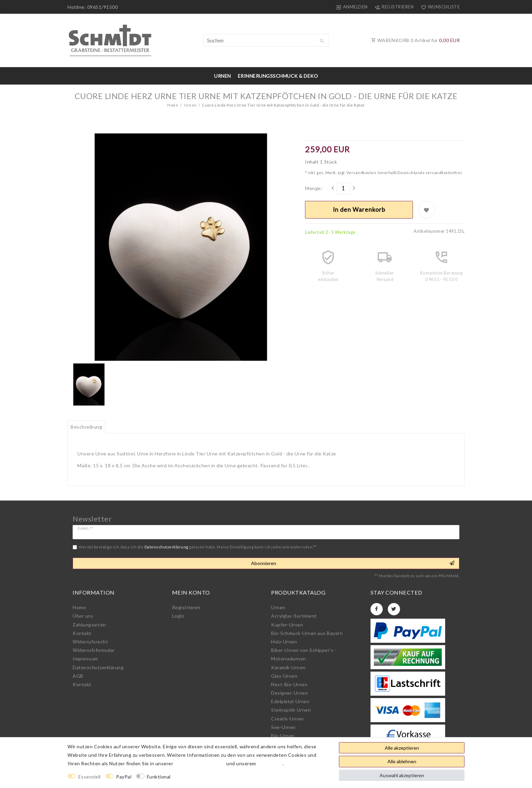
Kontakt (82, 633)
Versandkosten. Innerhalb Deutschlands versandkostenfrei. (404, 173)
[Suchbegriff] (266, 40)
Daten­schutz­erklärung (98, 667)
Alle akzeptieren (402, 748)
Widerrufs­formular (94, 650)
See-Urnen (283, 727)
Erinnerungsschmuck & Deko (278, 76)
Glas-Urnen (284, 676)
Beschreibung (86, 427)
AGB (78, 676)
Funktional (159, 777)
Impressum (85, 659)
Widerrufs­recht (90, 642)
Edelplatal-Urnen (290, 701)
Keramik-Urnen (288, 667)
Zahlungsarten (89, 625)
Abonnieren (353, 563)
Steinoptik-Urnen (291, 710)
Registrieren (186, 607)
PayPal (124, 777)
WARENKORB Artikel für (415, 40)
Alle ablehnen (402, 761)
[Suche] (322, 41)
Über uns (83, 616)
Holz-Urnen (284, 642)
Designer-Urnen (289, 693)
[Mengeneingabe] (343, 188)
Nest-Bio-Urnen (289, 684)
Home (173, 105)
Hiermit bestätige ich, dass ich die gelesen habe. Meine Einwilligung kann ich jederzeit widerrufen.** (198, 547)
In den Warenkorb (359, 210)
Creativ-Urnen (288, 719)
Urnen (223, 76)
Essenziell (90, 777)
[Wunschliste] (439, 7)
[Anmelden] (352, 7)
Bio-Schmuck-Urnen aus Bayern (307, 633)
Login (178, 616)
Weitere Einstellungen (202, 777)
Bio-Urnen (283, 736)
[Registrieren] (394, 7)
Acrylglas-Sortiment (294, 616)
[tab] (87, 427)
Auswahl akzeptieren (402, 775)
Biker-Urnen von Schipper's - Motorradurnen (304, 654)
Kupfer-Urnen (287, 625)
